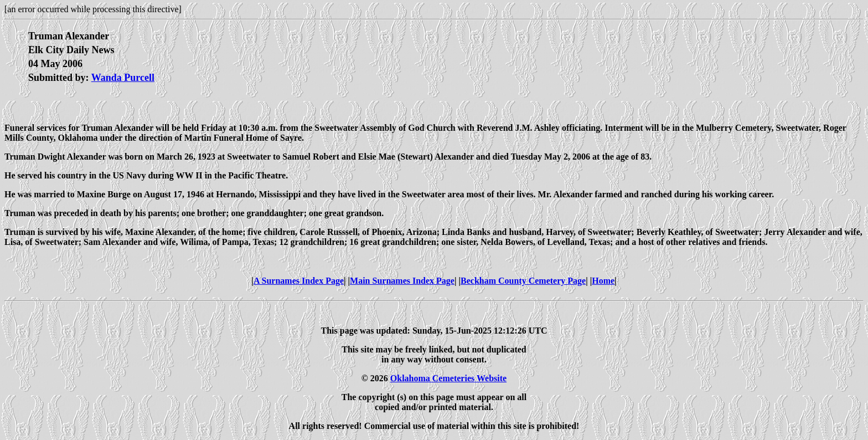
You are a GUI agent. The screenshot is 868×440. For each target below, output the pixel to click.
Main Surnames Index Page (402, 281)
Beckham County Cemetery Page (523, 281)
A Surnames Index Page (299, 281)
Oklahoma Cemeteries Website (448, 378)
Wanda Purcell (123, 78)
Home (603, 281)
